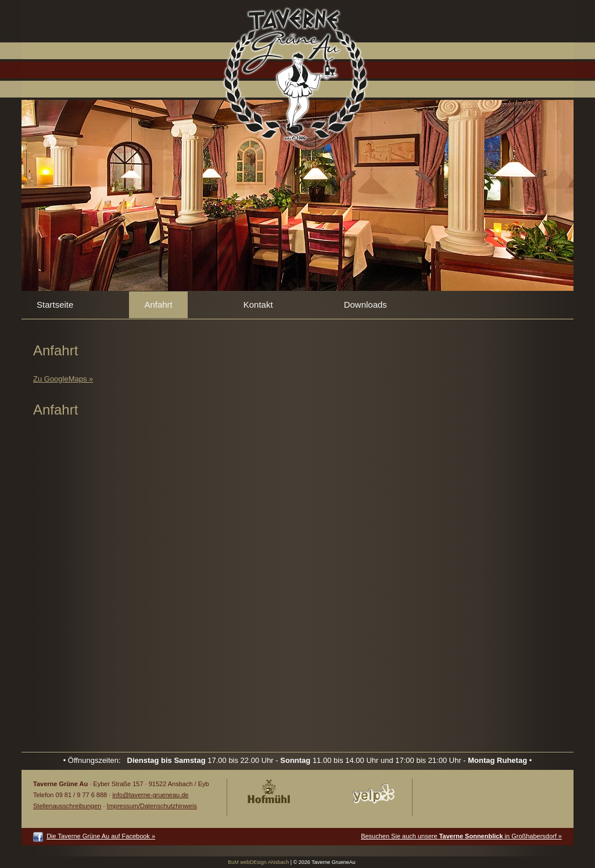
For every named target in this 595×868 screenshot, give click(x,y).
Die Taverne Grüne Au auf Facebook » (101, 836)
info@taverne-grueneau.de (150, 795)
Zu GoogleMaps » (63, 379)
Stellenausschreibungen (67, 806)
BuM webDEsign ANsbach (258, 862)
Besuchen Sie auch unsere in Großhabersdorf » (461, 836)
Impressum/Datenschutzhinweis (152, 806)
